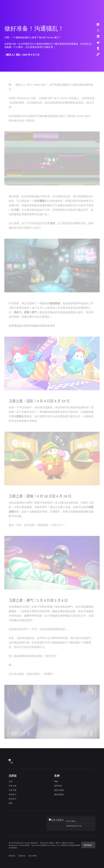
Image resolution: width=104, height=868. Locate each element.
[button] (96, 26)
